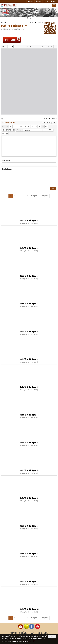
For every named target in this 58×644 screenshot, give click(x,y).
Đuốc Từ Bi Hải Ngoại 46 (29, 581)
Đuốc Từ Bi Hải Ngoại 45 (29, 609)
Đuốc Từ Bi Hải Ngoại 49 (29, 498)
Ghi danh (31, 1)
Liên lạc (46, 1)
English (54, 1)
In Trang (2, 119)
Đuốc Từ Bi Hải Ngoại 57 (29, 387)
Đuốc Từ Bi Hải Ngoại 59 (29, 276)
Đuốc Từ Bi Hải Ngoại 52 (29, 415)
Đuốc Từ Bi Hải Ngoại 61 (29, 359)
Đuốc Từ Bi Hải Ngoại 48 (29, 526)
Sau (40, 23)
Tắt (44, 123)
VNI (54, 123)
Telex (49, 123)
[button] (54, 5)
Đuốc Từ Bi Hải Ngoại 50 (29, 470)
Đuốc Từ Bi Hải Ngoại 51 (29, 443)
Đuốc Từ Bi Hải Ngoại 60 (29, 248)
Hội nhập (39, 1)
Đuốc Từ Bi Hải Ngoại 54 (29, 331)
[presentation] (18, 180)
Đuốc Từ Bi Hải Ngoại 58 (29, 304)
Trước (34, 23)
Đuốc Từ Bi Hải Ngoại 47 (29, 554)
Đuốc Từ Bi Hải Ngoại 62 (29, 220)
